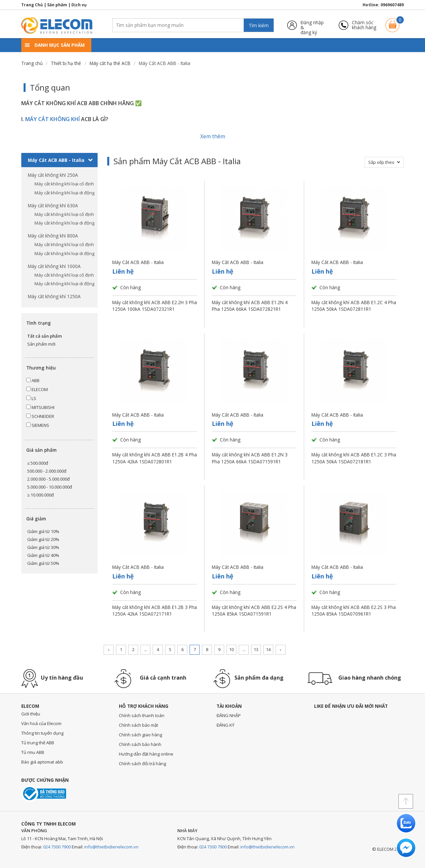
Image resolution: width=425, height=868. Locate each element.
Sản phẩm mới (41, 344)
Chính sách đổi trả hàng (142, 764)
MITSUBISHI (40, 407)
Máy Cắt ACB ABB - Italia (60, 160)
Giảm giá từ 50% (43, 563)
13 (256, 649)
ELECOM (37, 389)
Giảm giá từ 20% (43, 539)
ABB (33, 380)
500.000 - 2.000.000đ (47, 471)
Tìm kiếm (259, 25)
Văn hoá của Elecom (41, 723)
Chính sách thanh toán (142, 715)
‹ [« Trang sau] (109, 649)
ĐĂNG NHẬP (229, 715)
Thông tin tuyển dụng (42, 733)
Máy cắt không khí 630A (53, 205)
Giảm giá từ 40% (43, 555)
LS (31, 398)
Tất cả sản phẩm (44, 336)
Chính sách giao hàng (140, 735)
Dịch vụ (79, 5)
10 (231, 649)
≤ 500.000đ (38, 463)
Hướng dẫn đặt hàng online (146, 754)
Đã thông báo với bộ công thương (44, 794)
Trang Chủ (32, 5)
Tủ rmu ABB (33, 752)
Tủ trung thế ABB (38, 743)
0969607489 (392, 5)
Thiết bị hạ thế (66, 63)
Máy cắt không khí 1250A (54, 296)
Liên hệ (123, 271)
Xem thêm (213, 136)
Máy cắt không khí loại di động (64, 193)
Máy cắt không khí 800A (53, 236)
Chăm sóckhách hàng (364, 25)
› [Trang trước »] (281, 649)
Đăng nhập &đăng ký (312, 25)
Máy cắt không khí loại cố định (64, 184)
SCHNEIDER (40, 416)
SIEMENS (38, 425)
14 (268, 649)
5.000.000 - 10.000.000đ (50, 487)
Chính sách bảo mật (138, 725)
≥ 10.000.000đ (41, 495)
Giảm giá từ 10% (43, 531)
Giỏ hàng (392, 22)
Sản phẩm (57, 5)
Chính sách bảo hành (140, 744)
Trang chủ (32, 63)
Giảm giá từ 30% (43, 547)
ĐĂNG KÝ (225, 725)
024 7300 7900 (57, 847)
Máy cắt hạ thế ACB (110, 63)
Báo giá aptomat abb (42, 762)
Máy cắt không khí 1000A (54, 266)
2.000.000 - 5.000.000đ (48, 479)
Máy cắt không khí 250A (53, 175)
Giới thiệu (31, 714)
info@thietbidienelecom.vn (111, 847)
